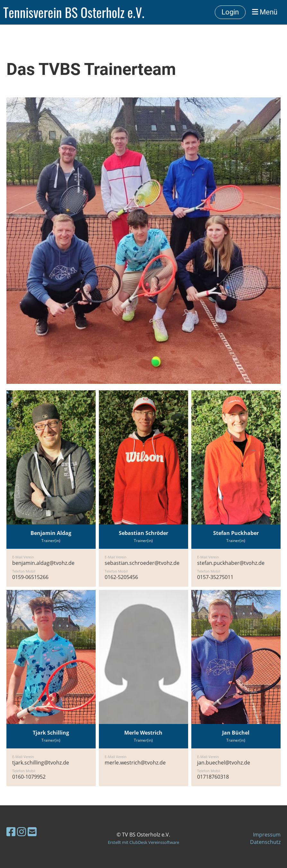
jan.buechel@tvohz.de (224, 763)
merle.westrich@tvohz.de (135, 763)
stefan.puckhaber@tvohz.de (231, 563)
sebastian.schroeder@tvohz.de (142, 563)
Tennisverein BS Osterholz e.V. (74, 12)
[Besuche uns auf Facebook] (11, 832)
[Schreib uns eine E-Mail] (32, 832)
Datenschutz (265, 842)
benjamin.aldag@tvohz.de (43, 563)
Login (230, 12)
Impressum (267, 835)
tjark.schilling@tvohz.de (41, 763)
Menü (265, 12)
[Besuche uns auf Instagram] (22, 832)
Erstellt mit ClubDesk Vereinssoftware (143, 842)
